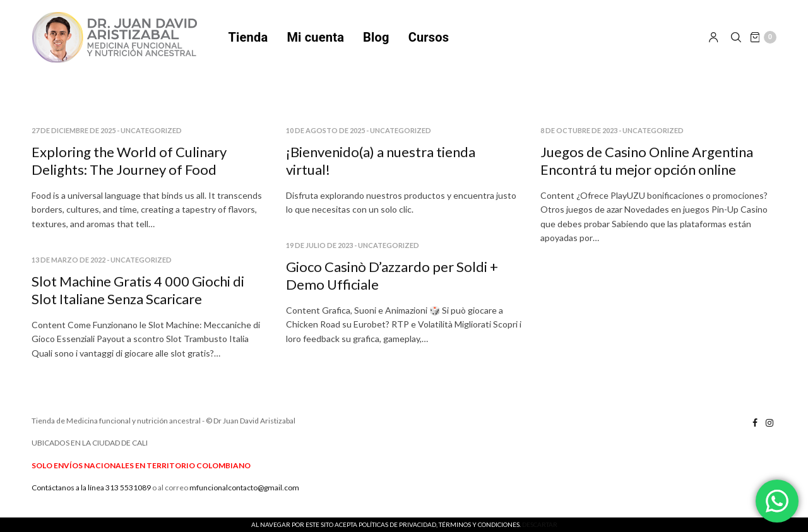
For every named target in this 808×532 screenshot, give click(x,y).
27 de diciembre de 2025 (74, 139)
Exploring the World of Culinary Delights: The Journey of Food (129, 169)
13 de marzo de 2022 (68, 268)
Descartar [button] (540, 524)
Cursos (429, 41)
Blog (376, 41)
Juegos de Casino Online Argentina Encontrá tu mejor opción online (647, 169)
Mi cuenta (315, 41)
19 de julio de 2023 (319, 253)
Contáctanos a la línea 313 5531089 (91, 495)
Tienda (248, 41)
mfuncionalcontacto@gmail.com (244, 495)
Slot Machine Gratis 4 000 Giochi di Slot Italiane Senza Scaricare (138, 299)
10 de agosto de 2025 (325, 139)
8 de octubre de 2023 (579, 139)
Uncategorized (151, 139)
